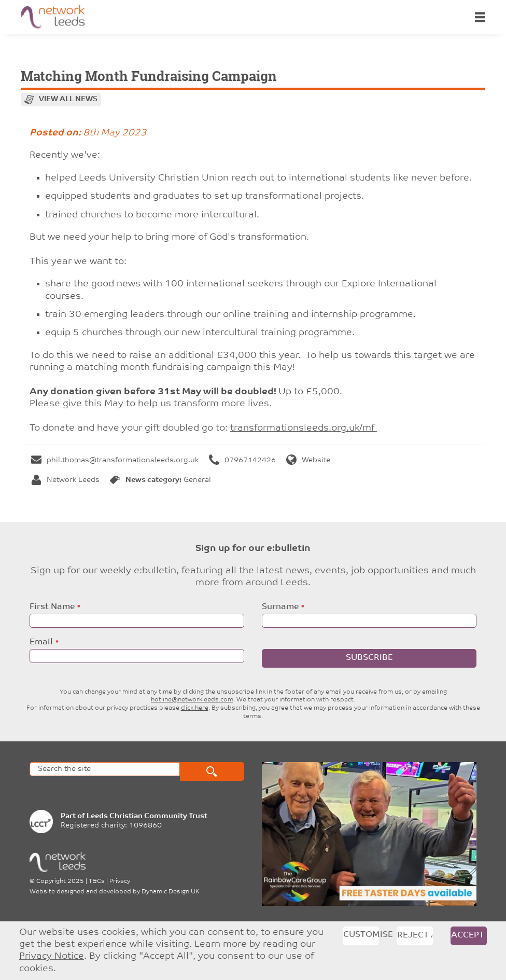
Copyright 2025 (60, 881)
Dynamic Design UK (171, 892)
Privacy (120, 881)
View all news (68, 99)
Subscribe (369, 658)
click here (195, 708)
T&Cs (97, 881)
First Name (52, 607)
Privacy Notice (52, 956)
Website (308, 460)
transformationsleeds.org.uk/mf (304, 428)
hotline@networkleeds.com (192, 700)
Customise (361, 934)
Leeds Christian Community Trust (147, 816)
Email (41, 642)
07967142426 (242, 460)
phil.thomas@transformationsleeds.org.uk (115, 460)
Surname (280, 607)
